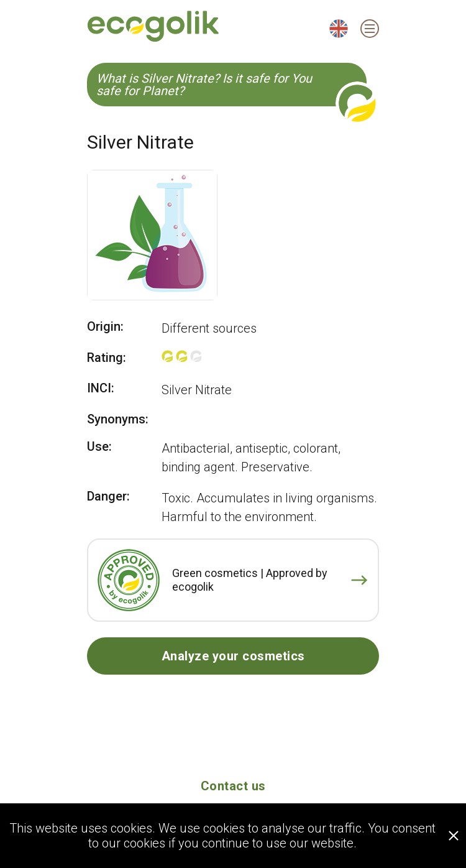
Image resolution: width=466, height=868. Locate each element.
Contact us (233, 786)
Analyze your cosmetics (233, 656)
